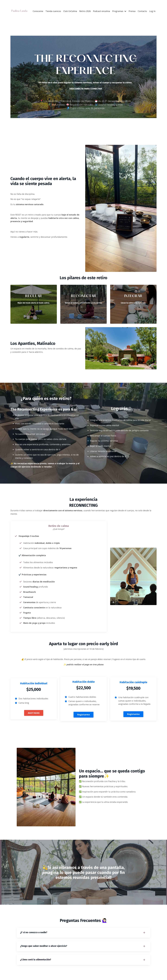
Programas (119, 11)
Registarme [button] (83, 716)
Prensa (132, 11)
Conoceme (38, 11)
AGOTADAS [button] (34, 714)
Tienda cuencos (53, 11)
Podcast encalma (101, 11)
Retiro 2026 (85, 11)
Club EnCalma (70, 11)
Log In (152, 11)
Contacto (142, 11)
